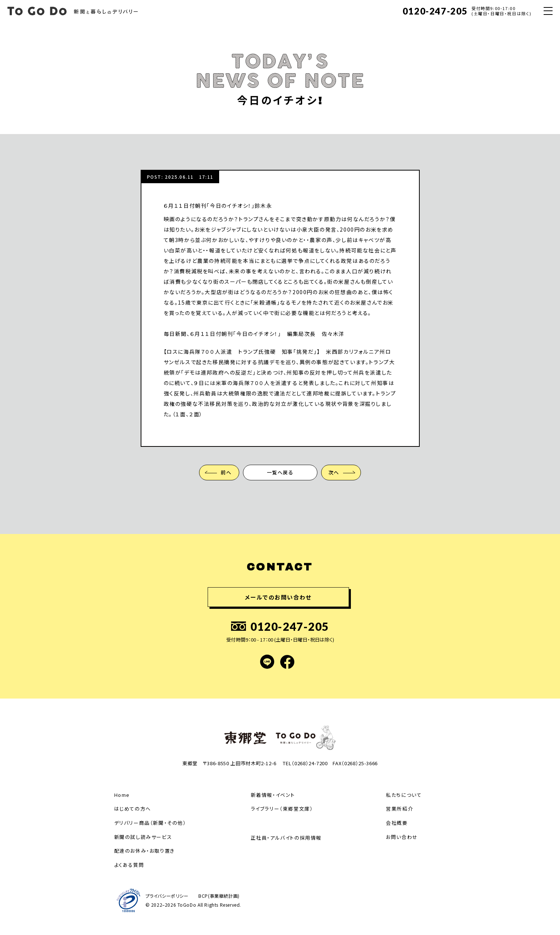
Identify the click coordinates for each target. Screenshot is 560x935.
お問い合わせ (402, 837)
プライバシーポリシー (167, 896)
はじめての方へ (133, 809)
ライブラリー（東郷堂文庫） (282, 809)
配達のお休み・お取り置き (145, 851)
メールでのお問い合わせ (278, 597)
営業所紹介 (399, 809)
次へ (334, 472)
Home (122, 795)
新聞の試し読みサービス (143, 837)
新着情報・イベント (273, 795)
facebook (287, 662)
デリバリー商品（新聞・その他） (150, 823)
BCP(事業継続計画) (220, 896)
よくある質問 (129, 865)
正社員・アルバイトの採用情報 (286, 838)
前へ (226, 472)
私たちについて (404, 795)
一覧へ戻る (280, 472)
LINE (267, 662)
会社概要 (397, 823)
